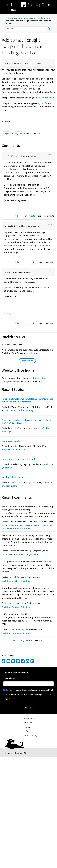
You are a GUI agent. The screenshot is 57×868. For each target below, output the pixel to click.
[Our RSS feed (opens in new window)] (32, 661)
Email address (9, 678)
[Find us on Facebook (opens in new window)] (28, 661)
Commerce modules (11, 441)
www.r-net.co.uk (46, 98)
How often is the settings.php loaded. (20, 459)
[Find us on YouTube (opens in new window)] (8, 661)
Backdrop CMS (20, 753)
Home (8, 18)
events (29, 727)
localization (29, 723)
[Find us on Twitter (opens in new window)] (23, 661)
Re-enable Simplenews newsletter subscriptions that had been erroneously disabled (27, 400)
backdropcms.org (30, 735)
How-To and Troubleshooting (36, 18)
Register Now (27, 361)
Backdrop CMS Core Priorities (16, 581)
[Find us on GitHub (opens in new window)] (4, 661)
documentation (29, 718)
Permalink (50, 155)
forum (28, 731)
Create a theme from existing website (20, 555)
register (19, 133)
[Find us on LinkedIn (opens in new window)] (13, 661)
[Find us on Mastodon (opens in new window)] (18, 661)
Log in (6, 133)
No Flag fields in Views (12, 477)
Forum (17, 18)
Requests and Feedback (13, 449)
